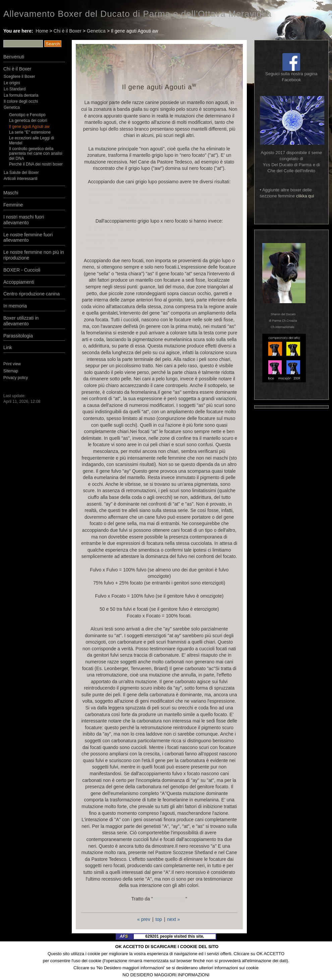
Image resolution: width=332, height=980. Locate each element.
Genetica (96, 31)
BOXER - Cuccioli (22, 270)
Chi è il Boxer (68, 31)
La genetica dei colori (28, 121)
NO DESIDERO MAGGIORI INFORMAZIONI (166, 975)
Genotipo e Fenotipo (27, 115)
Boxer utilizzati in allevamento (21, 321)
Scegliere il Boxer (19, 77)
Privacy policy (16, 378)
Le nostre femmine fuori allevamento (28, 238)
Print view (12, 364)
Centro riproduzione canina (32, 294)
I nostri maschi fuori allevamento (24, 220)
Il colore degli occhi (21, 101)
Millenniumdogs (169, 899)
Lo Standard (15, 89)
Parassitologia (18, 336)
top (158, 919)
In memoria (15, 306)
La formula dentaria (21, 95)
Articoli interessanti (21, 179)
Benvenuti (14, 57)
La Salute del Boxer (21, 173)
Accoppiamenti (19, 282)
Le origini (12, 83)
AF (124, 936)
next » (173, 919)
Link (8, 347)
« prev (144, 919)
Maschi (11, 193)
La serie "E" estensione (30, 132)
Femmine (13, 205)
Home (42, 31)
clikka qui (305, 196)
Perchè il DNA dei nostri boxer (36, 164)
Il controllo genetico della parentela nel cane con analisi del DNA (36, 154)
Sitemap (11, 371)
